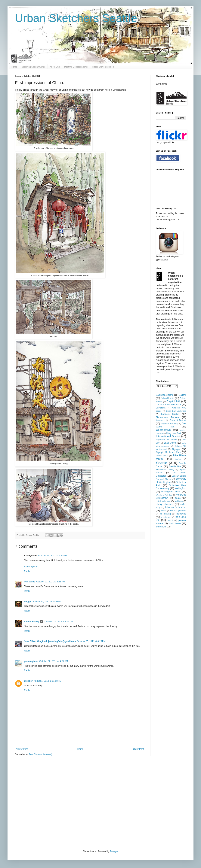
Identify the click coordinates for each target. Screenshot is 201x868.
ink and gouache (178, 511)
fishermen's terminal (176, 507)
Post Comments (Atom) (40, 754)
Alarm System (31, 567)
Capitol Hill (173, 401)
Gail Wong (30, 582)
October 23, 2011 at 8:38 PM (51, 582)
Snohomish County (165, 470)
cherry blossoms (165, 504)
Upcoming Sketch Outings (33, 67)
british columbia (163, 501)
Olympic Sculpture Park (168, 452)
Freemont (160, 420)
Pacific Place (162, 456)
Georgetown (163, 430)
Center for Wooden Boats (169, 405)
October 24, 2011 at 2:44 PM (46, 602)
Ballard (182, 395)
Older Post (138, 749)
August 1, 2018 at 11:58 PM (47, 681)
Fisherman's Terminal (168, 417)
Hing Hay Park (174, 433)
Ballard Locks (167, 398)
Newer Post (22, 749)
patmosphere (31, 661)
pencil (170, 520)
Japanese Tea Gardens (167, 440)
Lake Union (170, 443)
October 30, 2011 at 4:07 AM (54, 661)
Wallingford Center (171, 492)
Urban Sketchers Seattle (76, 18)
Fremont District (178, 420)
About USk (55, 67)
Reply (27, 571)
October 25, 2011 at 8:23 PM (91, 641)
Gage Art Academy (169, 423)
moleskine (181, 514)
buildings (179, 501)
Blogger (28, 681)
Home (14, 67)
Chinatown (161, 408)
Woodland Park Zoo (164, 495)
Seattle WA (175, 466)
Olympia (176, 449)
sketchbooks (175, 524)
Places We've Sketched (103, 67)
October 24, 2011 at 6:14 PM (59, 622)
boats (178, 498)
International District (168, 436)
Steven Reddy (31, 622)
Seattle (162, 463)
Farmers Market (170, 414)
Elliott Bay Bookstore (176, 411)
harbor (164, 511)
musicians (166, 517)
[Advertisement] (35, 802)
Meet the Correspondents (76, 67)
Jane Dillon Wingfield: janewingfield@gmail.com (50, 641)
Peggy (27, 602)
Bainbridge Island (165, 395)
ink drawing (165, 514)
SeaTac (178, 459)
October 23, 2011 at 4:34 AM (52, 556)
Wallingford (180, 488)
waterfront (161, 527)
